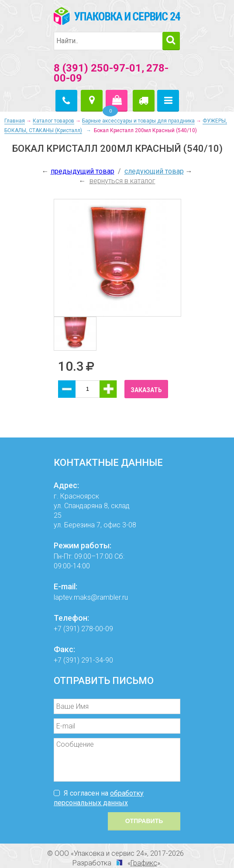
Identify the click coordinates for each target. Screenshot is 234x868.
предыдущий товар (83, 171)
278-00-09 (97, 629)
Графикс (144, 863)
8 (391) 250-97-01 (98, 68)
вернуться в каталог (122, 181)
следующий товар (154, 171)
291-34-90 (97, 660)
